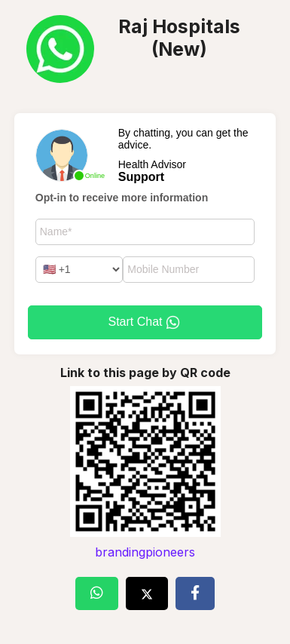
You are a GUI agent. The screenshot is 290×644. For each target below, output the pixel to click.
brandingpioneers (145, 552)
